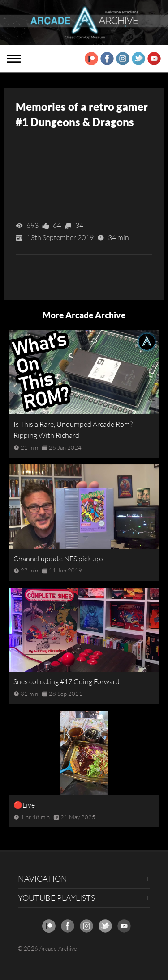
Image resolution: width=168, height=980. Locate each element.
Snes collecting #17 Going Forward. (67, 681)
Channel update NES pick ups (58, 559)
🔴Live (24, 805)
